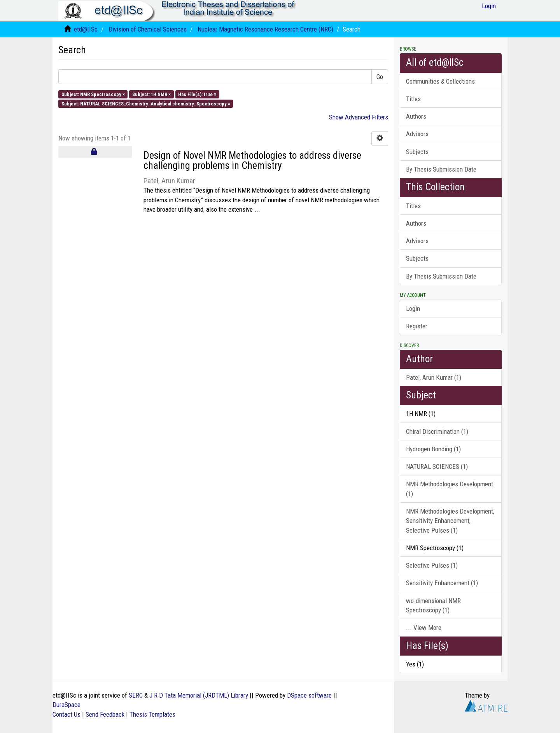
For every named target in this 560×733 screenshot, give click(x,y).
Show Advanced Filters (359, 117)
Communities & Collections (440, 81)
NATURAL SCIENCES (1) (437, 466)
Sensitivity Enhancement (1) (442, 583)
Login (413, 309)
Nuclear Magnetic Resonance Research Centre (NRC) (265, 29)
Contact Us (66, 714)
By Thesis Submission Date (441, 169)
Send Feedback (105, 714)
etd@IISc (86, 29)
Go (380, 77)
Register (417, 326)
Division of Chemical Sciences (148, 29)
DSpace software (309, 695)
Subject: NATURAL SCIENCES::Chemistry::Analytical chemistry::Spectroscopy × (146, 103)
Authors (416, 116)
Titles (413, 99)
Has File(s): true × (197, 94)
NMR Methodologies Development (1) (450, 489)
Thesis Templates (152, 714)
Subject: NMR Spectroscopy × (93, 94)
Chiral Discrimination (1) (437, 431)
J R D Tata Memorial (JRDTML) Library (199, 695)
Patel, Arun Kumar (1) (434, 377)
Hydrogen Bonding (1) (433, 449)
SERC (136, 695)
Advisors (417, 134)
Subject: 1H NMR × (151, 94)
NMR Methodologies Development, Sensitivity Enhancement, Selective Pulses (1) (450, 521)
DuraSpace (66, 705)
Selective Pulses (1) (432, 565)
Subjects (417, 152)
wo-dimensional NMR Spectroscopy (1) (433, 605)
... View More (424, 628)
